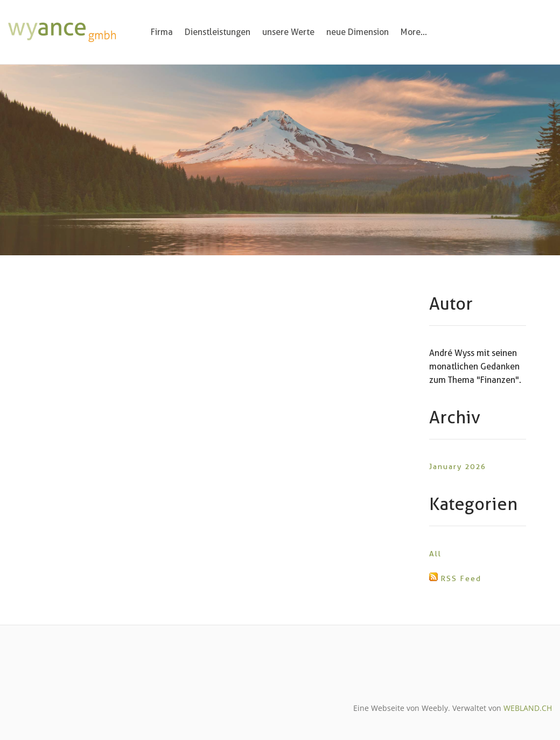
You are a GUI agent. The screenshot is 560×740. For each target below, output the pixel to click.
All (435, 554)
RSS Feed (461, 578)
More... (414, 32)
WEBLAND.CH (528, 708)
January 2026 (458, 466)
